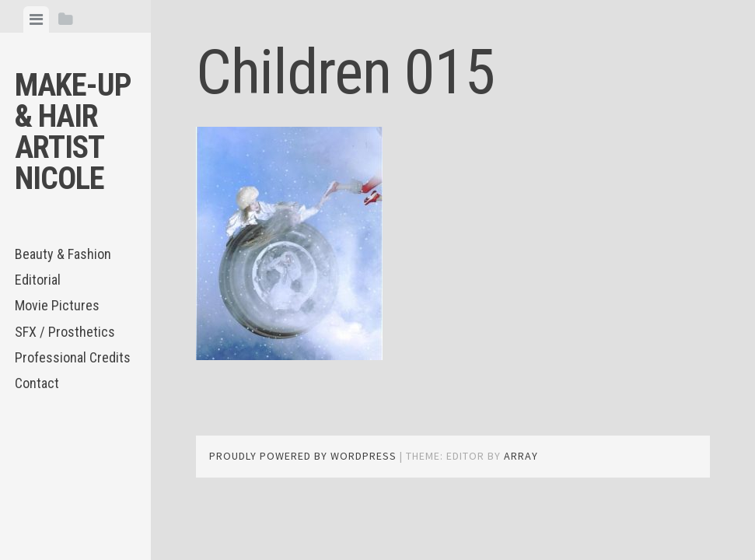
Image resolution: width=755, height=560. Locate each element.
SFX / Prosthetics (65, 332)
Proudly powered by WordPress (303, 456)
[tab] (36, 19)
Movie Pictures (57, 305)
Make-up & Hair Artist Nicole (73, 132)
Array (521, 456)
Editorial (38, 280)
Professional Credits (73, 357)
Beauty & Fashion (63, 254)
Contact (37, 383)
